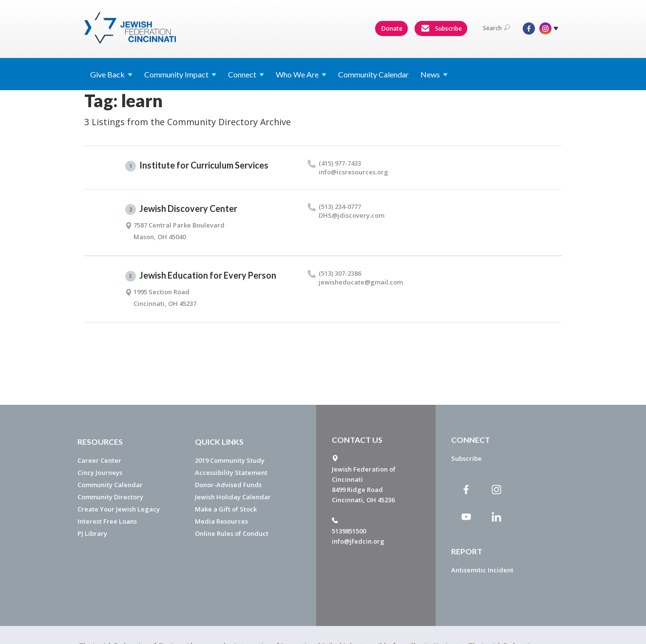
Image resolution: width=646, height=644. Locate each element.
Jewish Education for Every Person (201, 276)
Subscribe (441, 29)
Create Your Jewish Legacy (119, 509)
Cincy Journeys (100, 473)
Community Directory (110, 497)
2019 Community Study (230, 460)
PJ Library (92, 533)
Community (180, 74)
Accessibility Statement (231, 473)
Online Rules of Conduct (232, 533)
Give (111, 74)
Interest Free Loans (107, 521)
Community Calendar (373, 74)
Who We (301, 74)
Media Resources (221, 521)
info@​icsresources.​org (353, 172)
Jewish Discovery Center (181, 209)
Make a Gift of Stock (226, 509)
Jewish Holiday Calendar (233, 497)
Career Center (99, 460)
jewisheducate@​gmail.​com (361, 282)
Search (496, 28)
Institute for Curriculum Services (197, 166)
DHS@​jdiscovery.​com (351, 215)
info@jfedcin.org (358, 541)
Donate (392, 28)
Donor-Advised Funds (228, 485)
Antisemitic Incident (482, 570)
